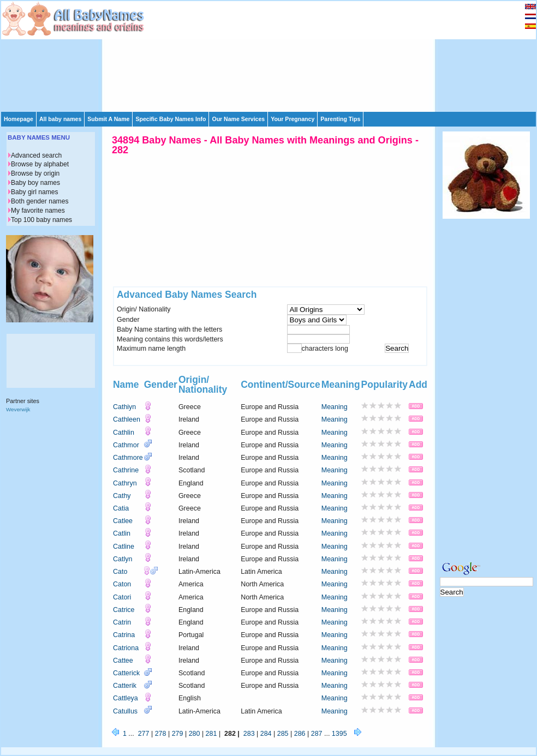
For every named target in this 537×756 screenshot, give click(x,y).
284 (266, 734)
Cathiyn (124, 407)
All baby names (60, 119)
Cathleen (127, 419)
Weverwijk (18, 409)
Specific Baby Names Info (171, 119)
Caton (122, 584)
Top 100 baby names (41, 220)
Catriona (126, 648)
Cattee (123, 661)
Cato (120, 572)
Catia (121, 508)
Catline (124, 547)
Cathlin (124, 433)
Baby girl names (35, 192)
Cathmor (126, 445)
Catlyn (123, 559)
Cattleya (126, 698)
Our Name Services (238, 119)
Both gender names (40, 201)
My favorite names (38, 211)
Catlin (122, 533)
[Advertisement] (204, 56)
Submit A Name (108, 119)
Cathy (122, 496)
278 (161, 734)
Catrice (124, 610)
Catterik (125, 686)
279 (178, 734)
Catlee (123, 521)
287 (317, 734)
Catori (122, 597)
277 (144, 734)
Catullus (125, 711)
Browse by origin (35, 173)
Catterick (126, 673)
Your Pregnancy (293, 119)
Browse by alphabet (40, 164)
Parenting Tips (340, 119)
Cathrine (126, 470)
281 (211, 734)
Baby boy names (35, 183)
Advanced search (36, 155)
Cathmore (128, 458)
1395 (339, 734)
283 (249, 734)
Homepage (19, 119)
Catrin (122, 622)
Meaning (335, 407)
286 (300, 734)
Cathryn (125, 483)
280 (195, 734)
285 (283, 734)
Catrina (124, 635)
